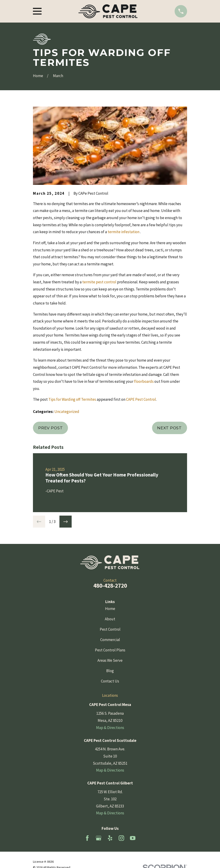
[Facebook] (87, 838)
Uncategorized (67, 412)
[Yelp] (110, 838)
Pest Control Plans (110, 650)
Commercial (110, 640)
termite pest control (99, 282)
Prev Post (51, 428)
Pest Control (110, 629)
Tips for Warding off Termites (72, 399)
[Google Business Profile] (99, 838)
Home (110, 609)
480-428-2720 (110, 586)
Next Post (169, 428)
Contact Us (110, 681)
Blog (110, 671)
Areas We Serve (110, 660)
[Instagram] (121, 838)
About (110, 619)
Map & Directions (110, 728)
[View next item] (66, 522)
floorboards (144, 381)
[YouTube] (133, 838)
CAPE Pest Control (141, 399)
